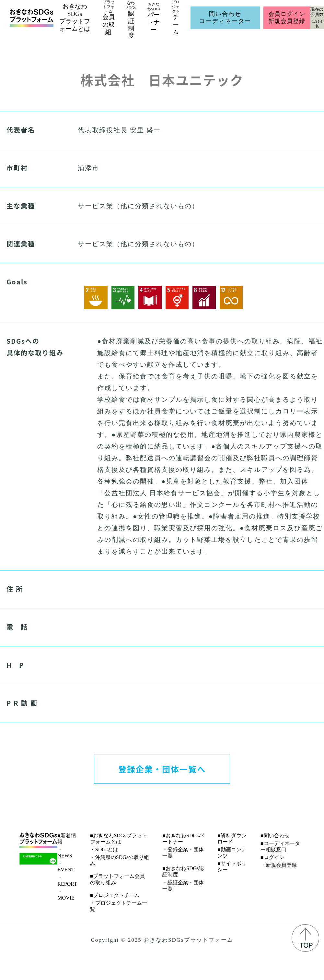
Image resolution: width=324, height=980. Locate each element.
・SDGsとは (104, 849)
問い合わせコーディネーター (225, 18)
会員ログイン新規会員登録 (287, 18)
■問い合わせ (275, 836)
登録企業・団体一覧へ (162, 769)
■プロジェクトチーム (115, 895)
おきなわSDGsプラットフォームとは (75, 17)
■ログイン (272, 857)
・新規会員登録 (279, 865)
